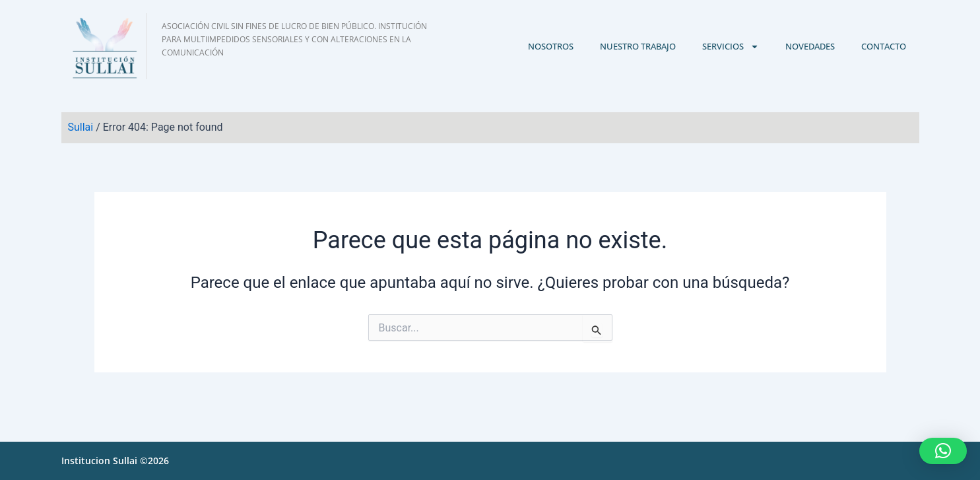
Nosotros (551, 46)
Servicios (731, 47)
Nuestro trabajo (638, 46)
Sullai (81, 127)
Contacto (884, 46)
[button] (943, 451)
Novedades (810, 46)
